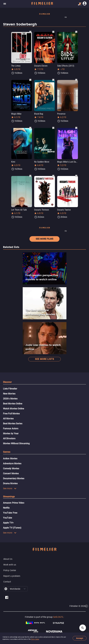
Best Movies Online (13, 404)
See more (10, 488)
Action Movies (10, 459)
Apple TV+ (8, 523)
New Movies (9, 394)
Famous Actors (11, 429)
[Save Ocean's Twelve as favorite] (76, 176)
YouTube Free (10, 513)
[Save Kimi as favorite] (30, 128)
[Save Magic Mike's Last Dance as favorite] (76, 128)
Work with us (10, 565)
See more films (44, 239)
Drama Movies (10, 483)
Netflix (6, 508)
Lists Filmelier (10, 389)
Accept (80, 638)
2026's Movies (10, 399)
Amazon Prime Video (14, 503)
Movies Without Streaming (16, 443)
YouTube (8, 518)
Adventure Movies (12, 464)
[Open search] (83, 628)
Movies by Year (11, 434)
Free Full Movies (11, 414)
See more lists (45, 359)
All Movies (8, 419)
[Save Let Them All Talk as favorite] (30, 176)
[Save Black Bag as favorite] (53, 80)
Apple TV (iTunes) (12, 528)
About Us (8, 559)
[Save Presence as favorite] (76, 80)
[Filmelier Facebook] (7, 598)
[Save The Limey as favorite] (30, 32)
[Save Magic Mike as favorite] (30, 80)
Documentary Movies (14, 478)
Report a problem (12, 576)
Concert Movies (11, 473)
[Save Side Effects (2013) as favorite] (76, 32)
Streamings (9, 497)
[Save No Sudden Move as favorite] (53, 128)
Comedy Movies (11, 469)
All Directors (9, 438)
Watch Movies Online (14, 409)
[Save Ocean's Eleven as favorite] (53, 32)
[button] (25, 589)
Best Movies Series (13, 424)
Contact (7, 582)
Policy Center (35, 639)
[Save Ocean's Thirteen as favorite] (53, 176)
